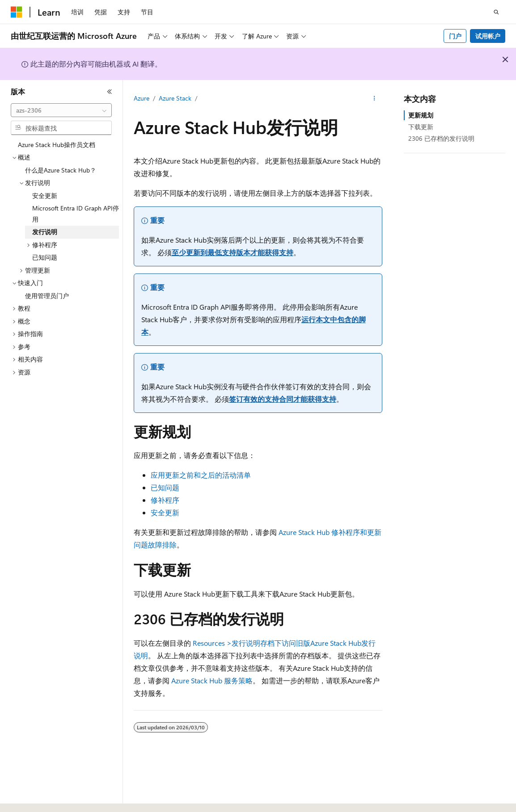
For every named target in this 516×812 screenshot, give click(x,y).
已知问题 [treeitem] (45, 257)
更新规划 (421, 115)
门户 (455, 36)
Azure (142, 98)
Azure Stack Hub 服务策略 (212, 680)
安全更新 (165, 512)
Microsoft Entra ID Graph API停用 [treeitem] (76, 214)
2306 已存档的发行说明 (441, 138)
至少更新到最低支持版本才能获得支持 (233, 252)
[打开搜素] (496, 12)
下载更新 (421, 127)
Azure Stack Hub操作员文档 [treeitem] (57, 145)
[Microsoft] (17, 12)
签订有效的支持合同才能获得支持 (283, 399)
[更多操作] (374, 99)
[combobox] (61, 110)
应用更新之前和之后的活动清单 (201, 475)
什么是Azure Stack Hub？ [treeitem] (61, 170)
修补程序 (165, 500)
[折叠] (110, 92)
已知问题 (165, 487)
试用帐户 (488, 36)
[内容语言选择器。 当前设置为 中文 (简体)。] (35, 797)
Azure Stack (175, 98)
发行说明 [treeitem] (45, 232)
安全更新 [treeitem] (45, 196)
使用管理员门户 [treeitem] (47, 296)
